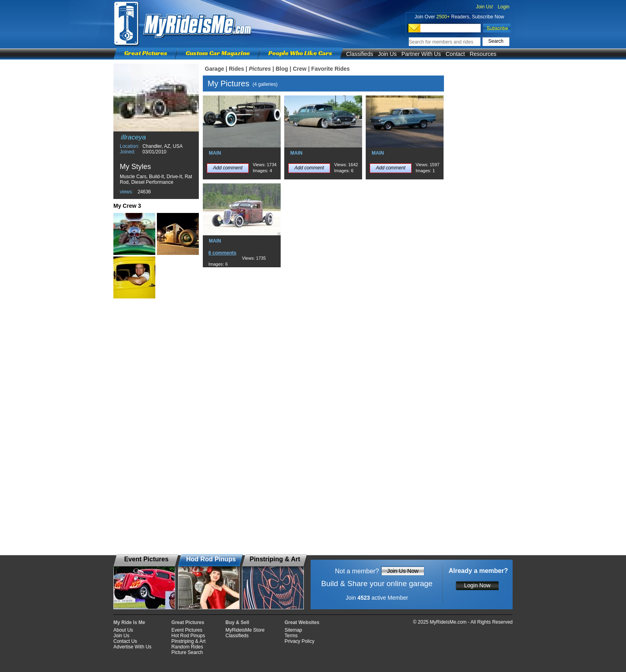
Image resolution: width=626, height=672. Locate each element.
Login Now (477, 585)
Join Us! (484, 7)
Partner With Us (421, 54)
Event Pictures (187, 630)
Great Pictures (146, 53)
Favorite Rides (331, 69)
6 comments (222, 253)
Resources (483, 54)
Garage (214, 69)
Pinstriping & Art (188, 641)
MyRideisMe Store (245, 630)
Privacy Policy (300, 641)
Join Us (387, 54)
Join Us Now (403, 571)
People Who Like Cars (300, 53)
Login (504, 7)
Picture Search (187, 652)
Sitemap (293, 630)
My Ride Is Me (129, 622)
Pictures (260, 69)
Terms (291, 636)
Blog (282, 69)
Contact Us (125, 641)
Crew (299, 69)
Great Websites (302, 622)
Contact (455, 54)
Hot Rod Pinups (188, 636)
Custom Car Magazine (218, 53)
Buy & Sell (237, 622)
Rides (236, 69)
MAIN (215, 153)
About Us (123, 630)
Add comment (228, 168)
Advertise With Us (132, 647)
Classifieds (360, 54)
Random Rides (187, 647)
